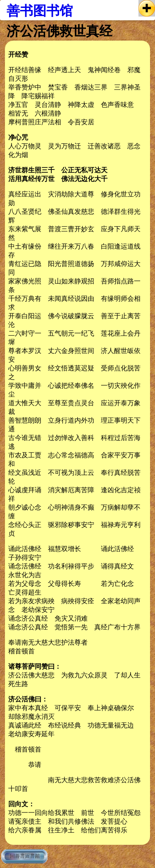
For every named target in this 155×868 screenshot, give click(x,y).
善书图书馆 (40, 11)
